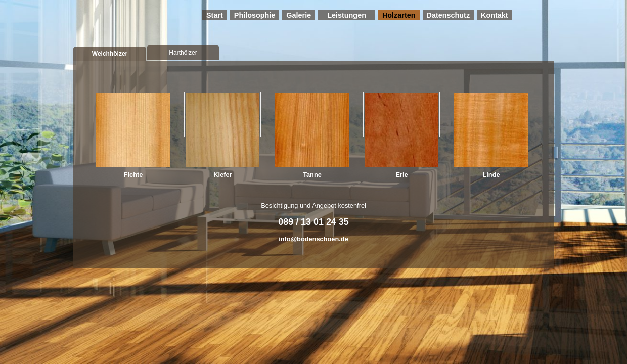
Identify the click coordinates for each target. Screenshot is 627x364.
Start (215, 15)
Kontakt (495, 15)
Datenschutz (449, 15)
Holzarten (399, 15)
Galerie (299, 15)
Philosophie (255, 15)
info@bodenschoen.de (313, 239)
